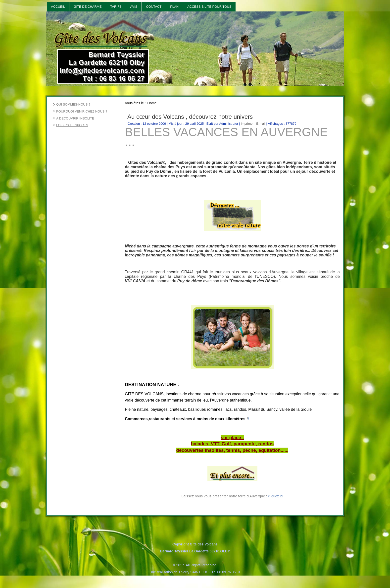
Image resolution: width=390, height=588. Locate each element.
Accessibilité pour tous (209, 7)
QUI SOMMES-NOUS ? (73, 104)
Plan (174, 7)
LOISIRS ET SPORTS (72, 125)
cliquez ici (276, 496)
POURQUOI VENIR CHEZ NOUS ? (82, 111)
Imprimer (248, 124)
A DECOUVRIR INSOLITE (75, 118)
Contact (154, 7)
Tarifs (116, 7)
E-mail (261, 124)
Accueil (58, 7)
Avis (134, 7)
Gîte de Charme (88, 7)
